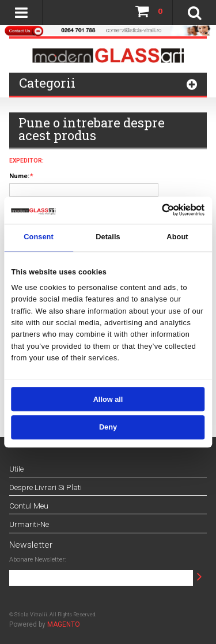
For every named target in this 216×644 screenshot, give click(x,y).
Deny (108, 428)
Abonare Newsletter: (37, 560)
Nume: (19, 176)
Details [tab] (108, 237)
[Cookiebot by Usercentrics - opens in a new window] (162, 210)
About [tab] (177, 237)
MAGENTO (64, 624)
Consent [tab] (39, 237)
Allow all (108, 399)
